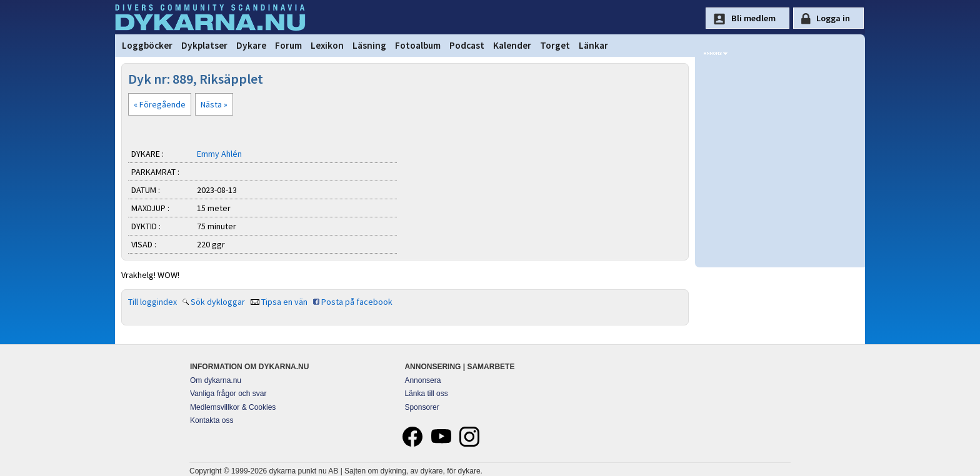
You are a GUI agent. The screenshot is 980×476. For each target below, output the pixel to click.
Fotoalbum (418, 45)
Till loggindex (152, 302)
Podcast (467, 45)
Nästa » (214, 104)
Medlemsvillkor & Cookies (233, 407)
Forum (288, 45)
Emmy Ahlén (219, 154)
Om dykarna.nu (216, 380)
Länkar (593, 45)
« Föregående (160, 104)
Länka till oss (426, 394)
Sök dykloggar (218, 302)
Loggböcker (147, 45)
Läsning (369, 45)
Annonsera (422, 380)
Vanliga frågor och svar (228, 394)
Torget (555, 45)
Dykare (251, 45)
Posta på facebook (357, 302)
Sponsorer (422, 407)
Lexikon (327, 45)
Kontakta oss (212, 420)
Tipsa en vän (284, 302)
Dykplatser (204, 45)
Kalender (512, 45)
